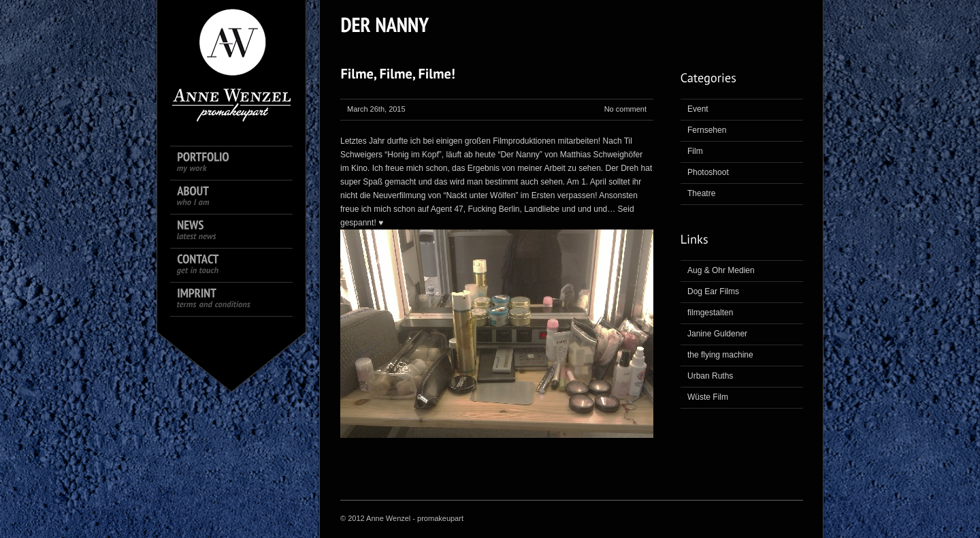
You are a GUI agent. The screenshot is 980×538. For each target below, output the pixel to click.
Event (698, 109)
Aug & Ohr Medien (721, 270)
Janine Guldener (717, 334)
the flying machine (720, 355)
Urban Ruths (710, 376)
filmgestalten (710, 313)
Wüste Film (708, 397)
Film (695, 151)
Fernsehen (707, 130)
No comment (625, 109)
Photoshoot (708, 172)
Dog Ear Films (713, 291)
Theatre (701, 193)
